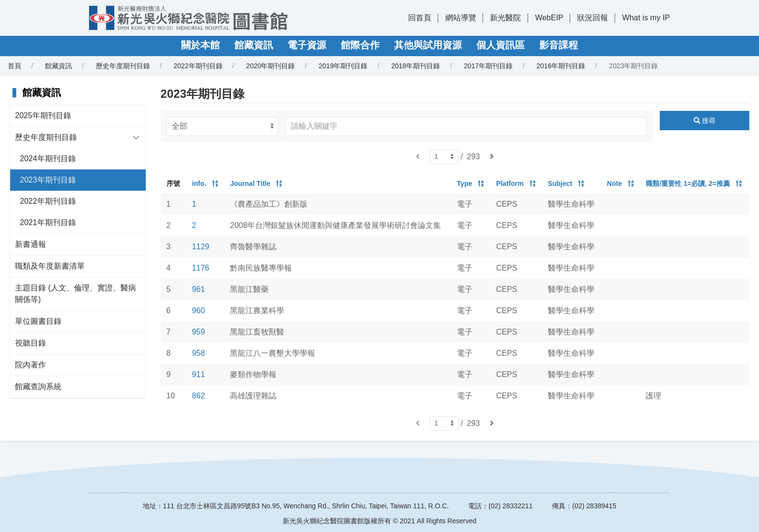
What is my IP (646, 18)
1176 (201, 268)
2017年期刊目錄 (488, 66)
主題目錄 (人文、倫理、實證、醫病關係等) (76, 294)
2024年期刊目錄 (48, 159)
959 (199, 332)
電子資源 (307, 45)
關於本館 (200, 45)
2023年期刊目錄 (48, 180)
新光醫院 (505, 18)
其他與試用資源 (428, 45)
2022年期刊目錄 (198, 66)
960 (199, 311)
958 (199, 353)
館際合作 (360, 45)
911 (199, 374)
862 (199, 396)
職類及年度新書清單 (50, 266)
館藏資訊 (254, 45)
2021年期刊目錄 (48, 222)
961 (199, 289)
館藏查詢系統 (38, 387)
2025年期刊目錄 (43, 115)
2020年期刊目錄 (270, 66)
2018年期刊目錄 (416, 66)
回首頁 (420, 18)
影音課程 (559, 45)
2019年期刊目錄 (343, 66)
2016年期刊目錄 (561, 66)
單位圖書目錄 (38, 321)
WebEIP (549, 18)
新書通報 (30, 244)
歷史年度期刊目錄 (123, 66)
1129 (201, 247)
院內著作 (30, 365)
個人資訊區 (501, 45)
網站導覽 (461, 18)
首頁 (15, 66)
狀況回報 (592, 18)
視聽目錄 (30, 343)
